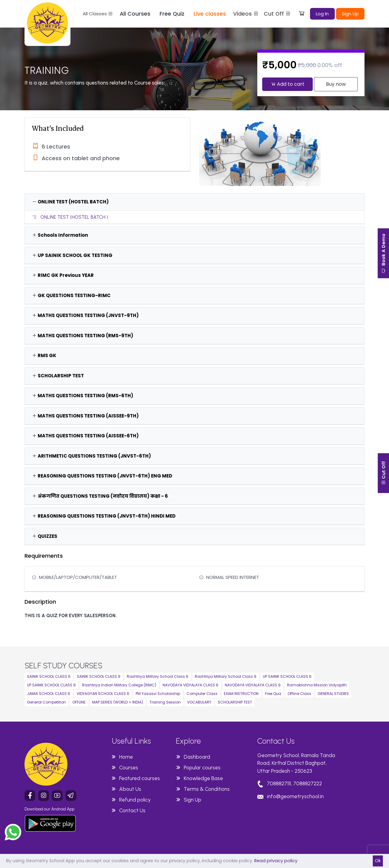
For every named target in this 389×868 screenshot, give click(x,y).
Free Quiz (172, 14)
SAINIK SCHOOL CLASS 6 (49, 676)
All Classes (98, 14)
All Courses (135, 14)
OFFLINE (79, 702)
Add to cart (288, 84)
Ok (378, 861)
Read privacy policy (276, 861)
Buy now (336, 84)
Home (126, 757)
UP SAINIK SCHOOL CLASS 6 (287, 676)
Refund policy (135, 800)
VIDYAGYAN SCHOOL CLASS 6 (103, 694)
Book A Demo (383, 256)
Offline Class (299, 694)
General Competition (46, 702)
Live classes (210, 14)
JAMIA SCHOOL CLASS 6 (49, 694)
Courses (129, 768)
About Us (130, 789)
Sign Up (350, 14)
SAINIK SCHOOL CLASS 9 (99, 676)
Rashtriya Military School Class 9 (226, 676)
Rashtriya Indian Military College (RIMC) (119, 685)
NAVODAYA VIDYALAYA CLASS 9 (253, 685)
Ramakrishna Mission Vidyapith (317, 685)
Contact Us (132, 810)
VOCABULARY (199, 702)
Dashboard (197, 757)
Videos (246, 14)
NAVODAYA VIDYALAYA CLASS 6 (191, 685)
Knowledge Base (203, 778)
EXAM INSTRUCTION (241, 694)
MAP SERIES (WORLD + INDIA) (118, 702)
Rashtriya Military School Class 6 (158, 676)
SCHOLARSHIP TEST (235, 702)
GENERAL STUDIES (333, 694)
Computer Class (202, 694)
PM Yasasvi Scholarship (158, 694)
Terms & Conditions (207, 789)
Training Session (165, 702)
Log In (322, 14)
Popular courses (202, 768)
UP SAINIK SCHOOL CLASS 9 (51, 685)
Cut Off (277, 14)
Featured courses (140, 778)
